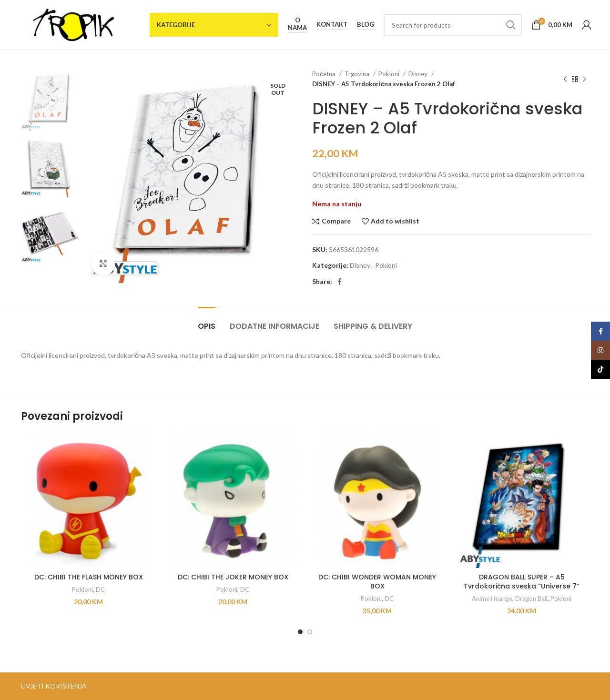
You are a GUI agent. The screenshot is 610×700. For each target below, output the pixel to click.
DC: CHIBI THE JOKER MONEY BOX (233, 577)
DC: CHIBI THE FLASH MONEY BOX (89, 577)
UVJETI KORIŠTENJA (54, 686)
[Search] (453, 25)
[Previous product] (565, 79)
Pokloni (390, 74)
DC (100, 589)
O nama (297, 24)
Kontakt (332, 25)
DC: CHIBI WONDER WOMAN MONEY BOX (377, 582)
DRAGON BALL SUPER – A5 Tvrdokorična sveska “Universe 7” (522, 582)
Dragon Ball (531, 599)
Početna (325, 74)
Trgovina (358, 74)
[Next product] (584, 79)
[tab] (207, 321)
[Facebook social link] (340, 282)
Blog (366, 25)
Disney (419, 74)
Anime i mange (492, 599)
